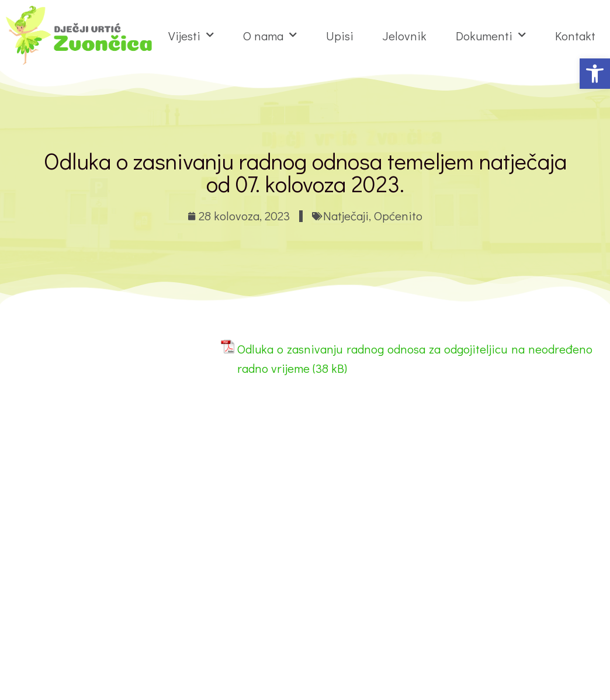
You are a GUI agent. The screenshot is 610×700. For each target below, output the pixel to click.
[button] (595, 74)
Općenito (398, 216)
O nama (270, 35)
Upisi (340, 36)
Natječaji (346, 216)
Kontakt (575, 36)
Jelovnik (405, 36)
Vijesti (191, 35)
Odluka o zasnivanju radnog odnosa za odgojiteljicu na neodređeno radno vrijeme (415, 359)
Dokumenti (491, 35)
